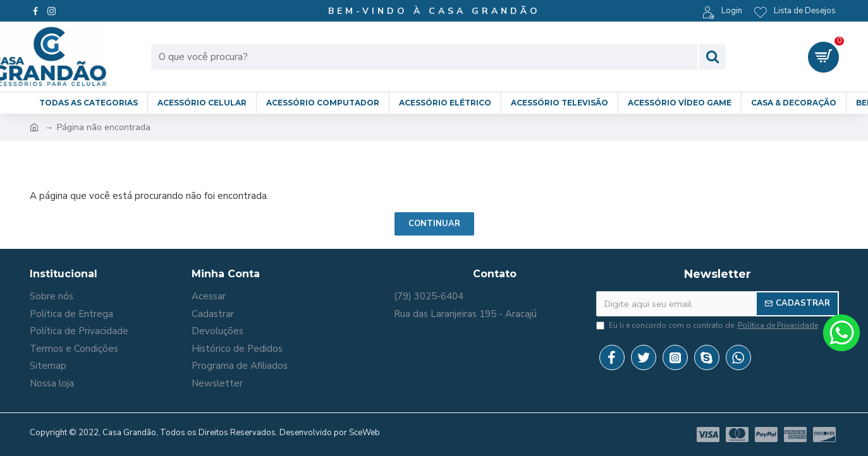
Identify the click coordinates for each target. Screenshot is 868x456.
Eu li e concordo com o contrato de (708, 325)
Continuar (434, 224)
